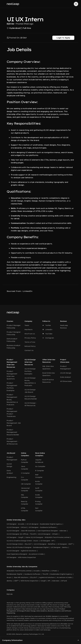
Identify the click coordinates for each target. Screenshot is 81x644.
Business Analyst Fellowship (13, 347)
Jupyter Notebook (39, 461)
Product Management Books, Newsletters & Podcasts (12, 400)
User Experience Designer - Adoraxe (52, 531)
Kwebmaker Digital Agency (61, 574)
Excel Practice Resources (48, 381)
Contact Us (29, 350)
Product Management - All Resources (12, 441)
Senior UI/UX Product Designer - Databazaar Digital (28, 547)
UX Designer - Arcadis (15, 524)
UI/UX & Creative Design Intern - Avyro (22, 541)
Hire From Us (30, 334)
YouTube (47, 334)
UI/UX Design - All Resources (31, 404)
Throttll (45, 574)
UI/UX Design (66, 373)
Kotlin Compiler (39, 483)
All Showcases (66, 381)
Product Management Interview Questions (12, 375)
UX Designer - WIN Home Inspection (21, 557)
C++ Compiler (25, 478)
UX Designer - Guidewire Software (42, 527)
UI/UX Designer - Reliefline (45, 544)
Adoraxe (56, 581)
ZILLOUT (34, 577)
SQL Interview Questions (48, 367)
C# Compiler (26, 484)
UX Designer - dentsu (59, 547)
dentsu (9, 581)
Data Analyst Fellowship (12, 340)
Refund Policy (30, 346)
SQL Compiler (25, 496)
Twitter (47, 325)
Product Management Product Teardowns (12, 413)
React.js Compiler (25, 503)
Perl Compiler (39, 509)
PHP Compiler (39, 476)
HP (49, 581)
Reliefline (46, 571)
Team (27, 325)
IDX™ (16, 581)
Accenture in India (64, 577)
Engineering (11, 477)
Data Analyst (65, 377)
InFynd (64, 581)
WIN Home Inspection (30, 581)
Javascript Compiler (25, 489)
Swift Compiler (39, 489)
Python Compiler (25, 461)
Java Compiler (25, 468)
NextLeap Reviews (64, 327)
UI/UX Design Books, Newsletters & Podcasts (30, 382)
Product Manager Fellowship (14, 327)
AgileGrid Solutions (47, 577)
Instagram (48, 338)
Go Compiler (40, 466)
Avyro (9, 577)
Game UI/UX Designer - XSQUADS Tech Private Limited (47, 537)
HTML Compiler (25, 509)
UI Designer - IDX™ (65, 544)
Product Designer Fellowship (14, 333)
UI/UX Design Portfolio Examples (30, 371)
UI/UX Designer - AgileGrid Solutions (21, 551)
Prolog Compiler (39, 503)
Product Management (65, 367)
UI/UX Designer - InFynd (17, 527)
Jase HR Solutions (21, 577)
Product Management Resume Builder (13, 432)
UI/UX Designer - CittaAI (48, 534)
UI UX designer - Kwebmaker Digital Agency (44, 524)
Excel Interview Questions (49, 374)
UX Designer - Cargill (15, 537)
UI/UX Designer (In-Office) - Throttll (21, 534)
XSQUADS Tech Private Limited (19, 571)
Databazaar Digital (14, 574)
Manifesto (29, 330)
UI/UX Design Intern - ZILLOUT (19, 544)
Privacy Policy (30, 338)
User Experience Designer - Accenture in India (25, 554)
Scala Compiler (39, 496)
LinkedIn (47, 330)
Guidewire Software (32, 574)
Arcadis (37, 571)
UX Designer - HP (47, 541)
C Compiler (25, 473)
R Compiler (40, 471)
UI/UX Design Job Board (30, 391)
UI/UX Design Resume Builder (31, 398)
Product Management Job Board (14, 423)
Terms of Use (30, 342)
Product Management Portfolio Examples (12, 387)
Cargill (43, 581)
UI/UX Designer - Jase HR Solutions (21, 531)
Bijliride (10, 594)
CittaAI (54, 571)
